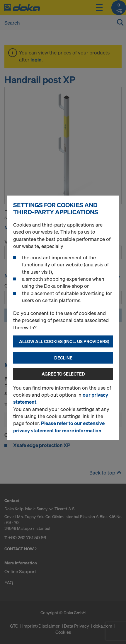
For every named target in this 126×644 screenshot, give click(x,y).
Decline (63, 358)
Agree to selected (63, 374)
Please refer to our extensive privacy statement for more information (59, 427)
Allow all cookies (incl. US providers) (64, 341)
